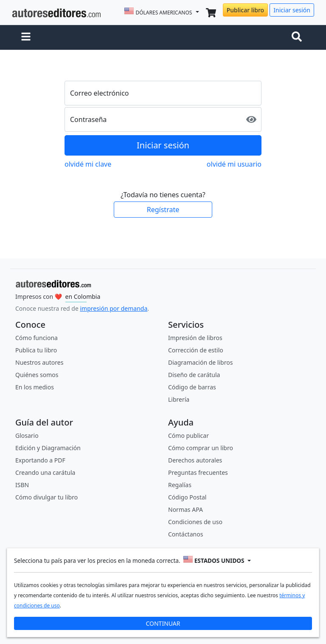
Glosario (27, 435)
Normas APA (185, 509)
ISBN (22, 485)
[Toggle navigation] (298, 37)
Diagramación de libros (200, 362)
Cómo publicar (188, 435)
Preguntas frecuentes (198, 472)
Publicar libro (245, 10)
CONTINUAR (163, 623)
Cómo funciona (37, 338)
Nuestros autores (39, 362)
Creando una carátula (45, 472)
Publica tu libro (36, 350)
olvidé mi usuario (234, 164)
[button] (26, 37)
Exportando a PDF (40, 460)
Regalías (180, 485)
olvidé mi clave (88, 164)
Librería (179, 399)
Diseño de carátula (194, 375)
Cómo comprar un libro (201, 448)
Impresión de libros (195, 338)
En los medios (35, 387)
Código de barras (192, 387)
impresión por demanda (114, 308)
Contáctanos (185, 534)
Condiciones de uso (195, 522)
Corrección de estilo (196, 350)
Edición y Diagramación (48, 448)
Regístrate (163, 210)
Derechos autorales (195, 460)
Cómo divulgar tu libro (46, 497)
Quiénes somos (37, 375)
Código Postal (187, 497)
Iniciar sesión (292, 10)
